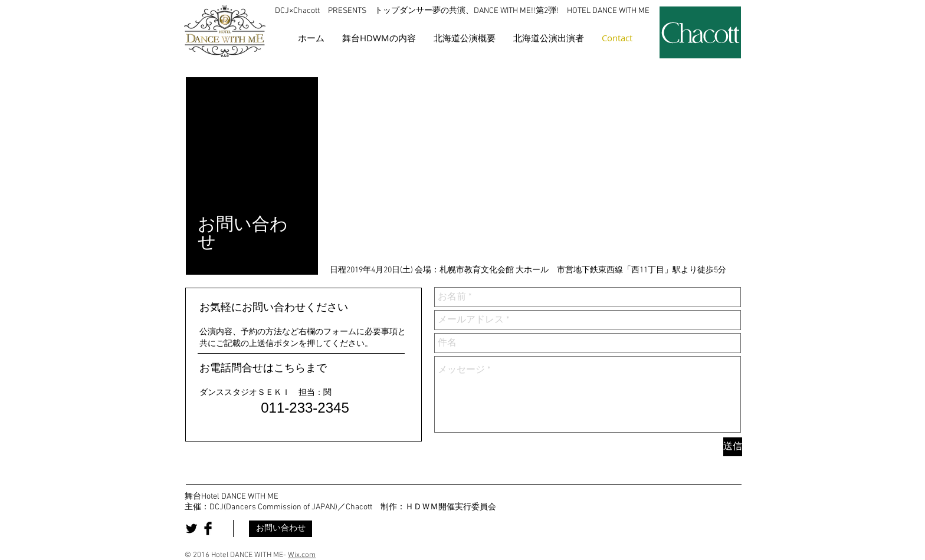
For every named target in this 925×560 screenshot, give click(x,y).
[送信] (733, 447)
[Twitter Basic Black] (191, 528)
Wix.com (302, 555)
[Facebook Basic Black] (208, 528)
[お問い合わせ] (281, 529)
